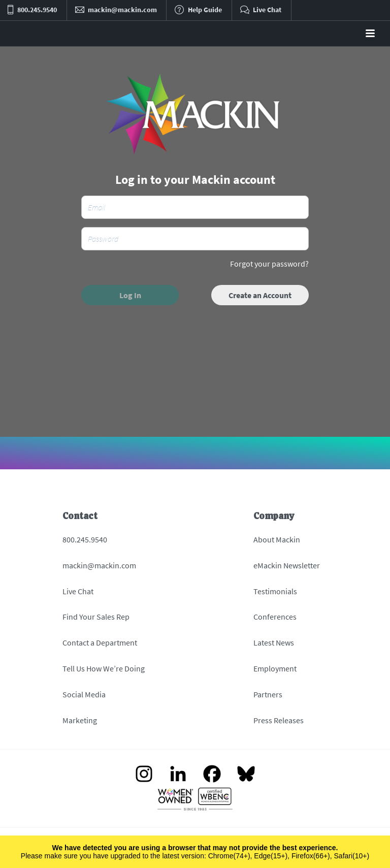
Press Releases (279, 720)
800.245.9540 (85, 539)
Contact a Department (100, 642)
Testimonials (275, 591)
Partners (268, 694)
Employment (275, 668)
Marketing (80, 720)
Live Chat (78, 591)
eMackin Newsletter (287, 565)
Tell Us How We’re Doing (104, 668)
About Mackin (277, 539)
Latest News (274, 642)
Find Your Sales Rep (96, 617)
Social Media (84, 694)
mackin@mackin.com (99, 565)
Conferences (275, 617)
